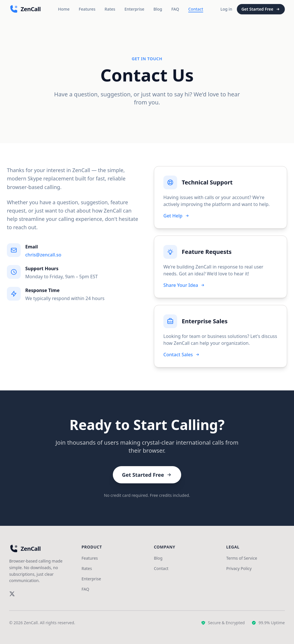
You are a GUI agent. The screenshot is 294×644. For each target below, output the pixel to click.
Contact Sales (182, 355)
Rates (110, 9)
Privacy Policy (239, 568)
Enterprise (134, 9)
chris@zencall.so (43, 255)
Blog (158, 9)
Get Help (176, 216)
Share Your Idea (184, 285)
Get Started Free (261, 9)
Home (64, 9)
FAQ (175, 9)
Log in (226, 9)
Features (87, 9)
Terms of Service (242, 558)
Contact (196, 9)
